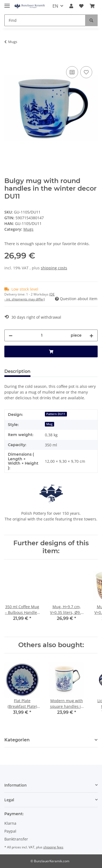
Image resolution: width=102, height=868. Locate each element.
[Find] (45, 20)
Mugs (28, 229)
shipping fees (53, 847)
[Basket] (92, 6)
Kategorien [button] (17, 740)
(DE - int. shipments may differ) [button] (30, 297)
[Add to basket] (9, 59)
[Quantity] (42, 335)
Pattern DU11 (56, 414)
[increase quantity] (91, 335)
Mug (49, 424)
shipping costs (54, 268)
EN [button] (55, 6)
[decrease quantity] (11, 335)
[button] (71, 6)
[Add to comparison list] (72, 72)
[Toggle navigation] (7, 3)
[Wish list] (81, 6)
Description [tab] (17, 371)
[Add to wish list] (86, 72)
